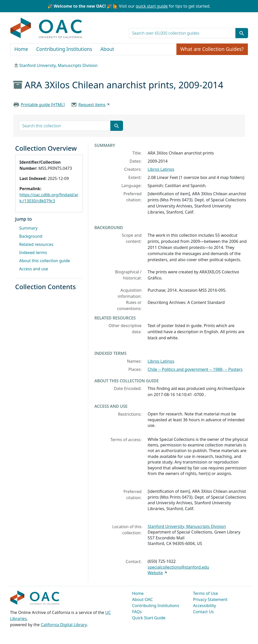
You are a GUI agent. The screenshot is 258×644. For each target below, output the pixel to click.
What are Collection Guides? (212, 49)
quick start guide (152, 6)
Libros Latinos (161, 169)
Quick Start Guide (149, 618)
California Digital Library (64, 625)
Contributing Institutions (64, 49)
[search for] (182, 33)
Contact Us (203, 612)
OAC (46, 28)
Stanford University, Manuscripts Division (58, 65)
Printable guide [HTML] (43, 105)
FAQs (137, 612)
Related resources (36, 244)
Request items (92, 105)
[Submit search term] (242, 33)
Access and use (34, 269)
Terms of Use (206, 593)
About (107, 49)
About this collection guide (45, 261)
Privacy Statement (210, 599)
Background (31, 236)
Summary (28, 228)
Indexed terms (33, 253)
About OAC (143, 599)
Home (21, 49)
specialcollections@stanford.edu (178, 567)
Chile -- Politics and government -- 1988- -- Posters (195, 369)
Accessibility (205, 606)
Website (155, 573)
